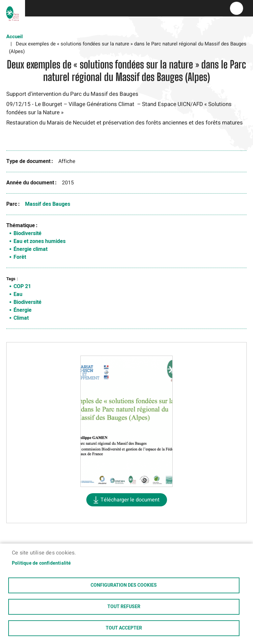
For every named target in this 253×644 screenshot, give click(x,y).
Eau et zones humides (40, 241)
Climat (21, 318)
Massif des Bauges (48, 204)
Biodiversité (28, 233)
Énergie (23, 310)
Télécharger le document (130, 500)
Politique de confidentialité (42, 563)
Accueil (14, 37)
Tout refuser (124, 607)
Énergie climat (30, 249)
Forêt (20, 257)
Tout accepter (124, 628)
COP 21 (22, 286)
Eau (18, 294)
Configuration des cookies (124, 585)
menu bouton (237, 8)
